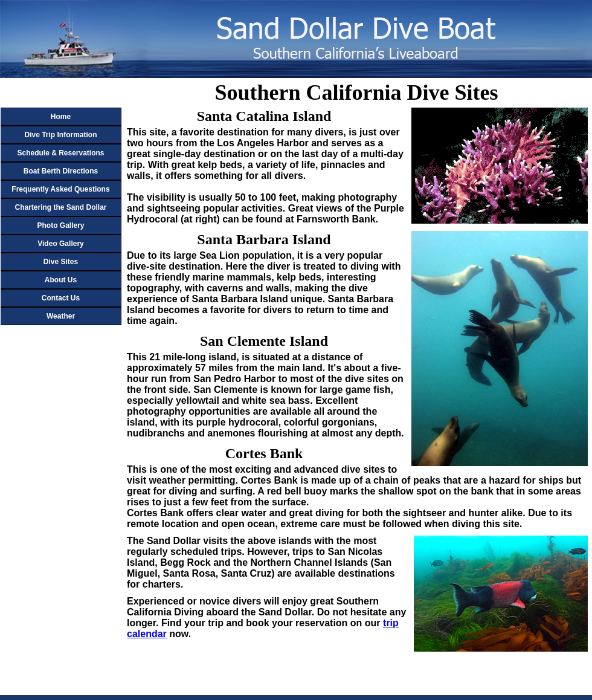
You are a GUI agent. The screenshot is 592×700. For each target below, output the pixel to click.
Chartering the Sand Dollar (60, 207)
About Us (61, 280)
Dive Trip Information (60, 135)
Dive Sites (61, 262)
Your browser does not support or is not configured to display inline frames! (51, 360)
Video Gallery (60, 244)
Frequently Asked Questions (60, 189)
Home (61, 117)
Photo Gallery (60, 225)
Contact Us (61, 298)
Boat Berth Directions (61, 171)
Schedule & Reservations (60, 153)
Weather (61, 316)
